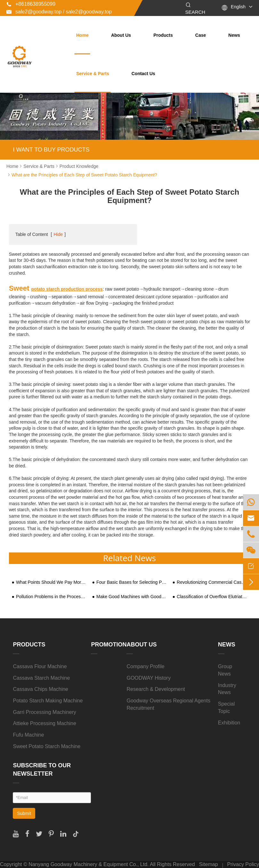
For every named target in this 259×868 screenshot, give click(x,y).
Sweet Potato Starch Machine (47, 746)
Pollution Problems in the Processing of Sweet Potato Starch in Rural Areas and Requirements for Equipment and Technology (51, 597)
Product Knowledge (79, 166)
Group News (225, 670)
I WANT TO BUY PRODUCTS (51, 150)
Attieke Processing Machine (44, 723)
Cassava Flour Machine (40, 666)
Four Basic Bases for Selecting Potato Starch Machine (132, 582)
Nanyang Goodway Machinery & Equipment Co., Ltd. (89, 864)
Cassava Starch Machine (41, 678)
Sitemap (209, 864)
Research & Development (156, 689)
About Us (121, 35)
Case (201, 35)
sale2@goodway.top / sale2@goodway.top (59, 12)
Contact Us (143, 74)
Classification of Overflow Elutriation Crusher (212, 597)
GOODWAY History (149, 678)
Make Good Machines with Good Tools (132, 597)
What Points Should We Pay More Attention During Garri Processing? (51, 582)
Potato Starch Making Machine (48, 701)
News (234, 35)
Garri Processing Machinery (44, 712)
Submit (24, 813)
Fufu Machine (28, 735)
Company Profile (145, 666)
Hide (58, 234)
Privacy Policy (243, 864)
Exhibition (229, 723)
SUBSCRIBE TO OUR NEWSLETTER (42, 770)
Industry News (227, 689)
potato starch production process (67, 289)
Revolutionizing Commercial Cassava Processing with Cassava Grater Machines (212, 582)
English (238, 7)
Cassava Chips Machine (40, 689)
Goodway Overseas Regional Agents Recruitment (168, 704)
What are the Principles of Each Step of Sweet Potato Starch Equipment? (84, 175)
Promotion (109, 645)
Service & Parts (93, 74)
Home (82, 35)
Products (163, 35)
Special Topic (226, 708)
